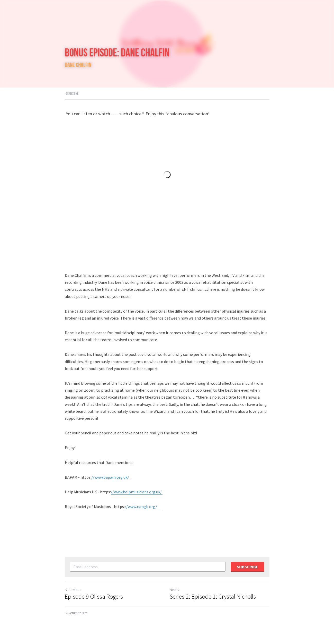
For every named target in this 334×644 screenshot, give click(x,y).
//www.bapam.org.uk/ (111, 477)
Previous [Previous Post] (73, 590)
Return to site (76, 613)
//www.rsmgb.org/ (143, 506)
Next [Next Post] (175, 590)
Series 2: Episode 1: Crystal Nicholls (213, 597)
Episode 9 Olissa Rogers (94, 597)
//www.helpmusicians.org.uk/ (137, 492)
